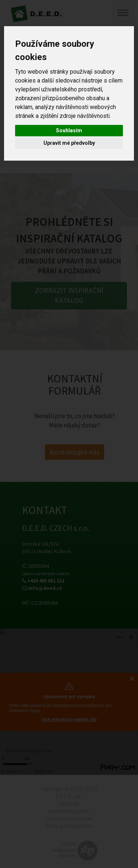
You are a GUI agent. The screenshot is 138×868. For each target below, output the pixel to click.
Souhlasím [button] (69, 130)
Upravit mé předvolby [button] (69, 143)
